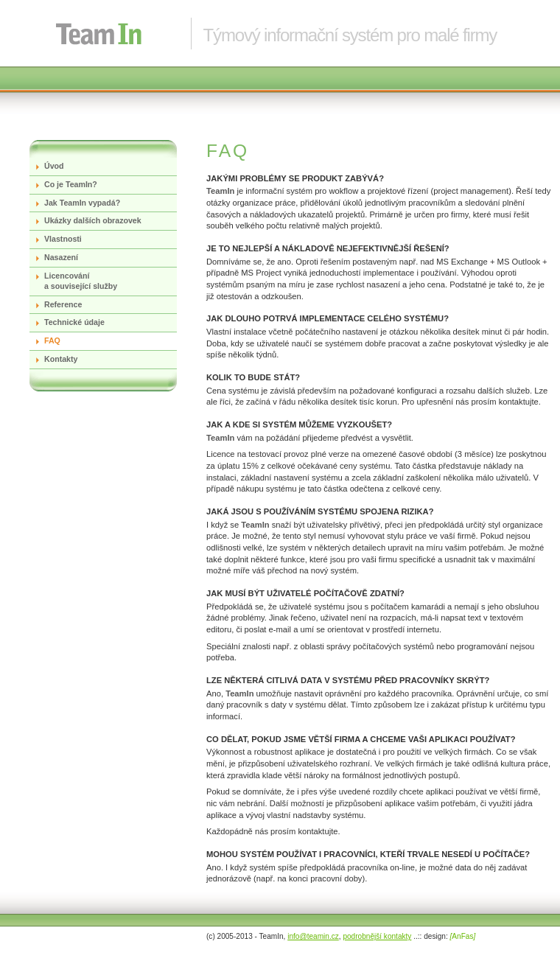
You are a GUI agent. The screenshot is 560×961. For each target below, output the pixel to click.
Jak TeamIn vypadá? (82, 203)
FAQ (52, 340)
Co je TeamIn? (71, 184)
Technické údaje (74, 322)
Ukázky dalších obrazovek (93, 220)
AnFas (463, 936)
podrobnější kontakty (377, 936)
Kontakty (61, 359)
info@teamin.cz (313, 936)
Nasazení (61, 257)
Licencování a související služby (81, 281)
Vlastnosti (63, 239)
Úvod (54, 166)
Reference (63, 304)
